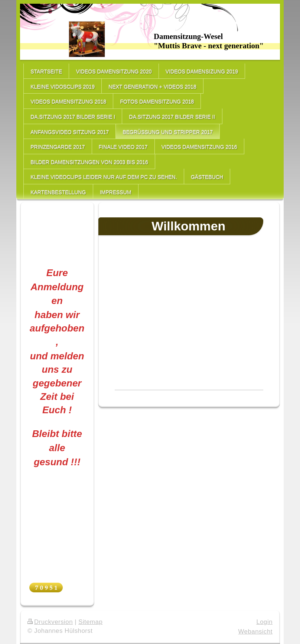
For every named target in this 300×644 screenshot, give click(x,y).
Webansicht (255, 632)
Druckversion (50, 622)
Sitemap (90, 622)
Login (264, 622)
